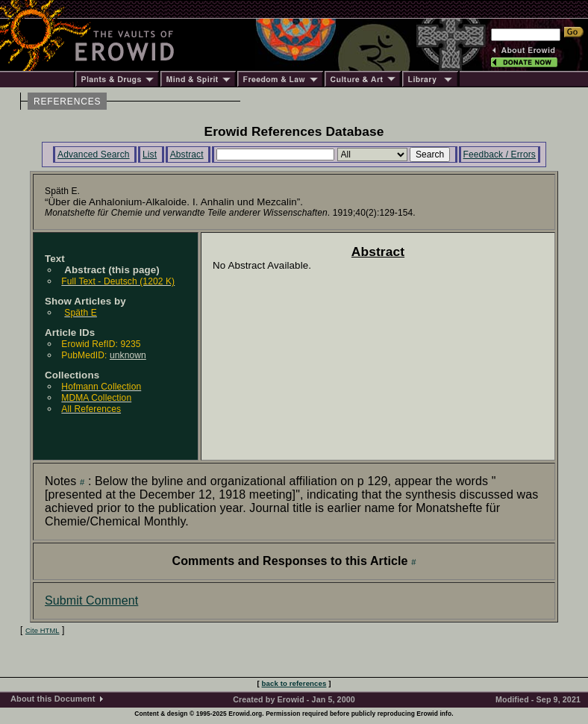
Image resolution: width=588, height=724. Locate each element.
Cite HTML (43, 631)
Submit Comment (91, 600)
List (150, 155)
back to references (294, 683)
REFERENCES (67, 102)
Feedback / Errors (500, 155)
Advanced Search (94, 155)
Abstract (187, 155)
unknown (128, 355)
